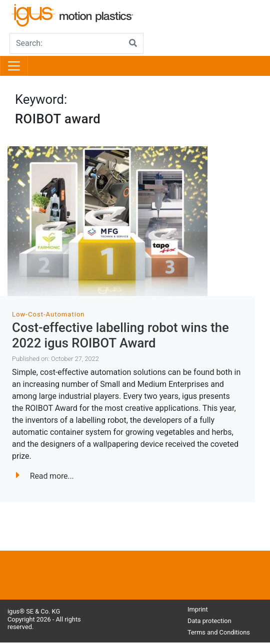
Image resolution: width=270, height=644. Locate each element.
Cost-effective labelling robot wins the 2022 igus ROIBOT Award (120, 335)
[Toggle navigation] (14, 66)
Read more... (45, 476)
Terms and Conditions (219, 632)
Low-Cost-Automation (48, 314)
